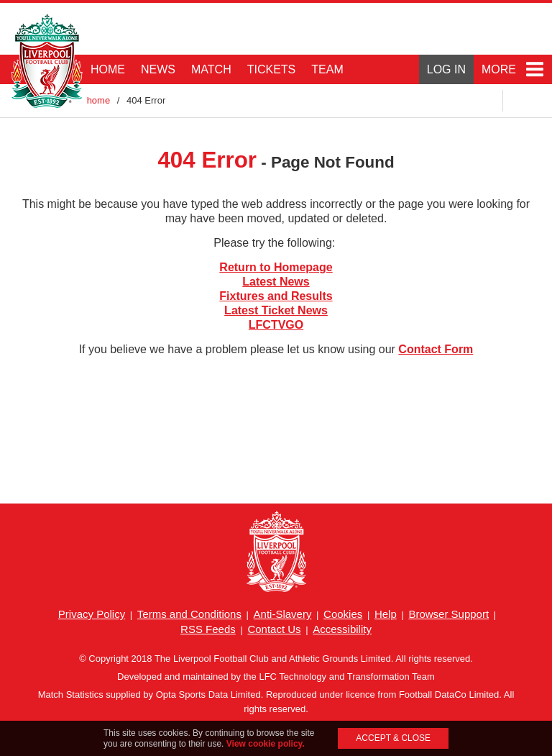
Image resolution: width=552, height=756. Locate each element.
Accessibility (342, 629)
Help (386, 614)
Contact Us (274, 629)
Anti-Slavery (283, 614)
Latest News (276, 282)
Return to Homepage (276, 267)
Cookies (343, 614)
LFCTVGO (276, 325)
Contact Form (436, 349)
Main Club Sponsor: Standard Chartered (485, 36)
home (99, 100)
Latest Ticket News (276, 310)
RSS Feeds (208, 629)
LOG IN (446, 69)
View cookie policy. (266, 744)
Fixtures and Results (276, 296)
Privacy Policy (92, 614)
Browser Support (448, 614)
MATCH (211, 69)
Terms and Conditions (189, 614)
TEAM (327, 69)
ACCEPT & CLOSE (393, 738)
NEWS (158, 69)
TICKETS (272, 69)
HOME (108, 69)
